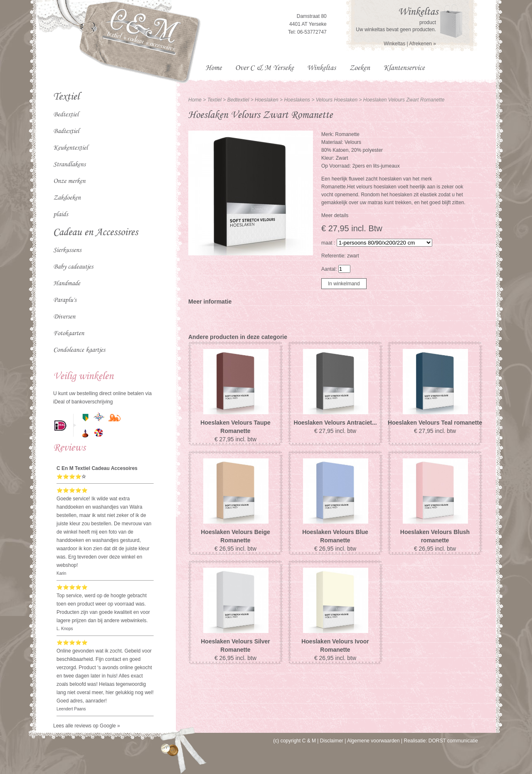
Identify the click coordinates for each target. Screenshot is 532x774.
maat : (328, 243)
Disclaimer (332, 741)
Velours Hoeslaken (337, 100)
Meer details (335, 215)
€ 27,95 (235, 439)
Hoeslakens (298, 100)
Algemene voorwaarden (373, 741)
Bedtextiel (239, 100)
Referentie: (334, 256)
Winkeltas (394, 44)
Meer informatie (210, 302)
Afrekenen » (422, 44)
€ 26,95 (235, 549)
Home (195, 100)
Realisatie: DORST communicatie (441, 741)
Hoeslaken (267, 100)
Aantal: (329, 269)
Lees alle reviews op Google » (87, 726)
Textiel (214, 100)
